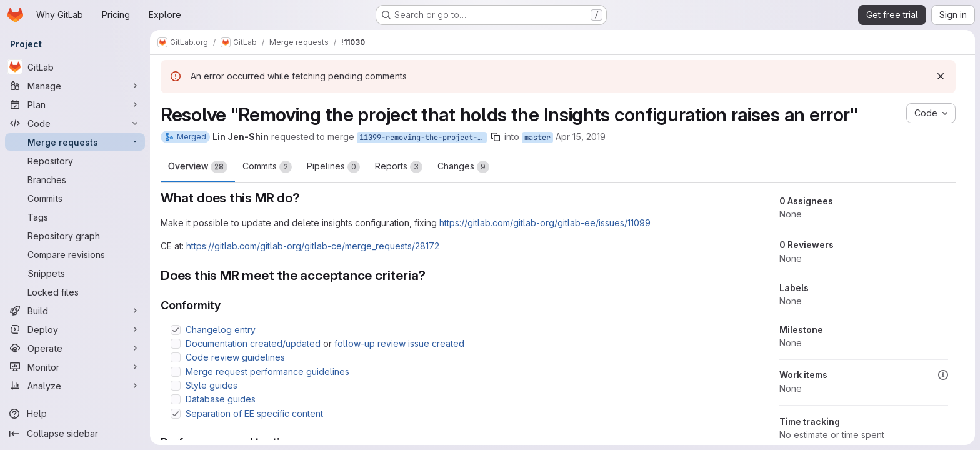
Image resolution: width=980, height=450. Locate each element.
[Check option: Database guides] (176, 399)
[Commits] (75, 198)
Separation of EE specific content (254, 413)
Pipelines (333, 167)
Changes (463, 167)
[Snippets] (75, 273)
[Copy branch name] (496, 137)
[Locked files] (75, 292)
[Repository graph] (75, 236)
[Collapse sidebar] (75, 434)
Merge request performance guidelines (267, 372)
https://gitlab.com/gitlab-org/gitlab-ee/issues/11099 (545, 223)
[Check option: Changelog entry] (176, 330)
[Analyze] (75, 386)
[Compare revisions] (75, 254)
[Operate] (75, 348)
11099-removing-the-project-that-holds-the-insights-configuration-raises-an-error (423, 137)
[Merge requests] (75, 142)
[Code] (75, 123)
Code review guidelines (235, 357)
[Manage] (75, 86)
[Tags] (75, 217)
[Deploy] (75, 329)
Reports (399, 167)
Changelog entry (221, 330)
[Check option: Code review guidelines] (176, 357)
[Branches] (75, 179)
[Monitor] (75, 367)
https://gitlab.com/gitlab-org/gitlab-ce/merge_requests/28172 (313, 246)
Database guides (221, 399)
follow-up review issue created (399, 343)
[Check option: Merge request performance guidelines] (176, 372)
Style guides (212, 385)
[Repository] (75, 161)
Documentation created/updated (253, 343)
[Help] (75, 414)
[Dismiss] (941, 76)
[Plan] (75, 104)
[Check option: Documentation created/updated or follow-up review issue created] (176, 344)
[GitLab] (75, 67)
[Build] (75, 311)
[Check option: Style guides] (176, 386)
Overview (198, 167)
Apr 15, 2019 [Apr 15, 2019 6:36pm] (581, 137)
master (537, 137)
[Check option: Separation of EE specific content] (176, 414)
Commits (267, 167)
